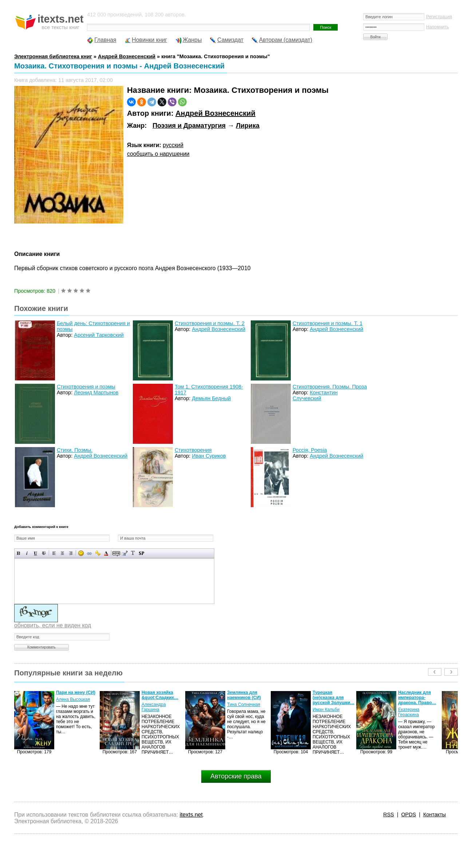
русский (173, 145)
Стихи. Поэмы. (75, 450)
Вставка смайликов (81, 553)
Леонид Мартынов (96, 392)
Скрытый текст (116, 553)
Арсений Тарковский (99, 335)
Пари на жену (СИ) (76, 693)
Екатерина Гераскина (409, 712)
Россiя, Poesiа (310, 450)
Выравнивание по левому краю (54, 553)
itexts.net (191, 815)
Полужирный (19, 553)
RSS (389, 814)
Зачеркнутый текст (44, 553)
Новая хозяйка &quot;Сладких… (160, 695)
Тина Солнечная (244, 705)
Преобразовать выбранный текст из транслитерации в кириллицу (133, 553)
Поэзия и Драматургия (189, 126)
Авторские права (236, 776)
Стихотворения (193, 450)
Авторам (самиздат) (286, 40)
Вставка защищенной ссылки (98, 553)
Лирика (248, 126)
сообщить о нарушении (158, 154)
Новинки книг (149, 40)
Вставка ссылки (89, 553)
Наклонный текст (27, 553)
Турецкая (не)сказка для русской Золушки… (334, 698)
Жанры (192, 40)
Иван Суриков (209, 456)
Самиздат (230, 40)
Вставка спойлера (141, 553)
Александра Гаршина (154, 707)
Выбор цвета (106, 553)
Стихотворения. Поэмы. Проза (330, 387)
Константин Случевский (315, 395)
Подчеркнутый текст (35, 553)
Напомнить (437, 27)
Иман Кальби (326, 710)
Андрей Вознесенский (215, 113)
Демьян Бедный (211, 398)
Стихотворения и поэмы (86, 387)
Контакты (435, 814)
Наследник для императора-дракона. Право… (417, 698)
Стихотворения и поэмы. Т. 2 (210, 323)
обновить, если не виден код (53, 625)
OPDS (408, 814)
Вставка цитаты (125, 553)
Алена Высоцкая (73, 699)
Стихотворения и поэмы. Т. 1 (328, 323)
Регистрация (439, 17)
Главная (105, 40)
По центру (62, 553)
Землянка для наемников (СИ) (244, 695)
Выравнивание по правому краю (71, 553)
